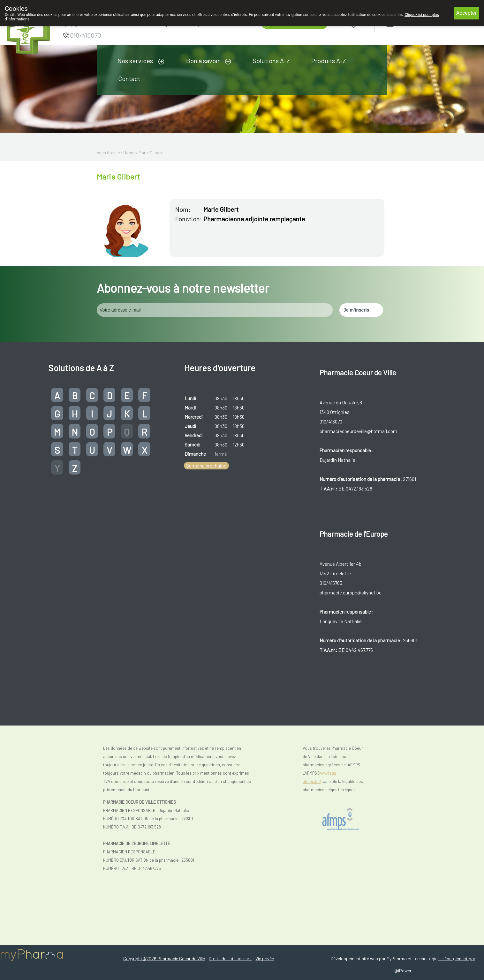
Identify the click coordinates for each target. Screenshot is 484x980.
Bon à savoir (203, 61)
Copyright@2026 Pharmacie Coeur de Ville (164, 958)
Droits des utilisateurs (230, 958)
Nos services (135, 61)
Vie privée (265, 958)
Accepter (466, 13)
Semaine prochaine (206, 466)
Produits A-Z (329, 61)
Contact (129, 78)
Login (407, 23)
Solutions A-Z (271, 61)
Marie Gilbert (151, 153)
